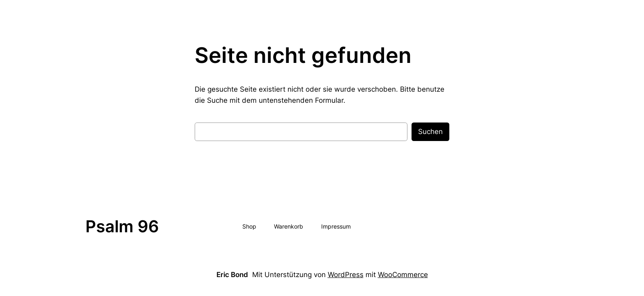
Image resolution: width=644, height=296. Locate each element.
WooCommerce (403, 275)
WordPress (346, 275)
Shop (249, 226)
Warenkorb (289, 226)
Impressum (336, 226)
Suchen (430, 132)
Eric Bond (232, 275)
